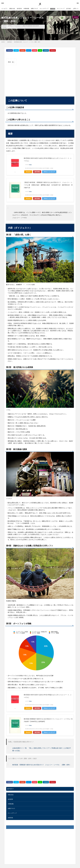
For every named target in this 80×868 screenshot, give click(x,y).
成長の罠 (25, 26)
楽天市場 (37, 172)
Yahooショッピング (49, 172)
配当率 (37, 26)
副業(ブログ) (34, 9)
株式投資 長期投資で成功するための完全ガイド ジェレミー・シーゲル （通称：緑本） (42, 765)
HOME (3, 42)
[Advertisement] (40, 79)
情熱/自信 (12, 9)
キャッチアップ (44, 9)
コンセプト (4, 9)
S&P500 (10, 26)
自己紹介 (69, 9)
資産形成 (53, 9)
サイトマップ (61, 9)
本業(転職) (26, 9)
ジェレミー (20, 26)
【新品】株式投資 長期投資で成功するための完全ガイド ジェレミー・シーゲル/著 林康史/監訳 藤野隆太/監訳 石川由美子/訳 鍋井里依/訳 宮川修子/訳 (48, 185)
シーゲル (14, 26)
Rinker (31, 165)
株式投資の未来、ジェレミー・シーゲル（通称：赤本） (28, 42)
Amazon (28, 172)
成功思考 (19, 9)
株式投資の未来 (31, 26)
